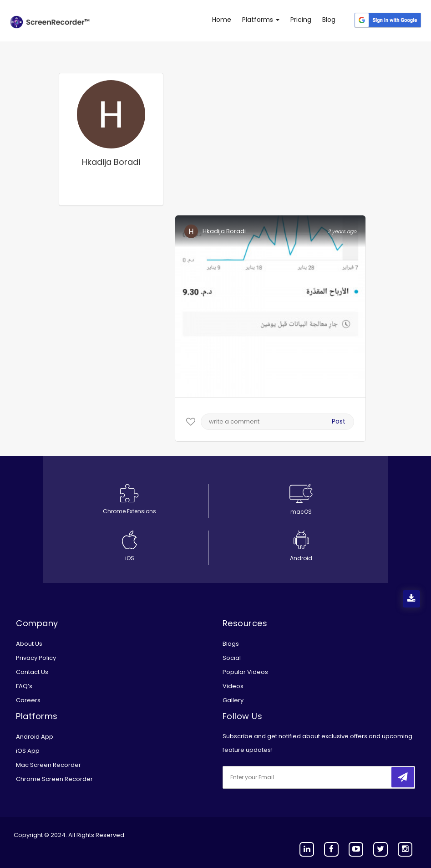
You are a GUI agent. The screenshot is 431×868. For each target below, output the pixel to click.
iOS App (28, 751)
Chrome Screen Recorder (54, 779)
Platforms (261, 20)
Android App (35, 737)
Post (339, 421)
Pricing (301, 20)
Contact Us (32, 672)
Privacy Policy (36, 658)
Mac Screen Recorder (48, 765)
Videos (233, 686)
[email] (283, 777)
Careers (28, 700)
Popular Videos (245, 672)
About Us (29, 644)
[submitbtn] (403, 777)
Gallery (233, 700)
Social (232, 658)
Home (222, 20)
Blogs (231, 644)
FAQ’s (24, 686)
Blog (329, 20)
